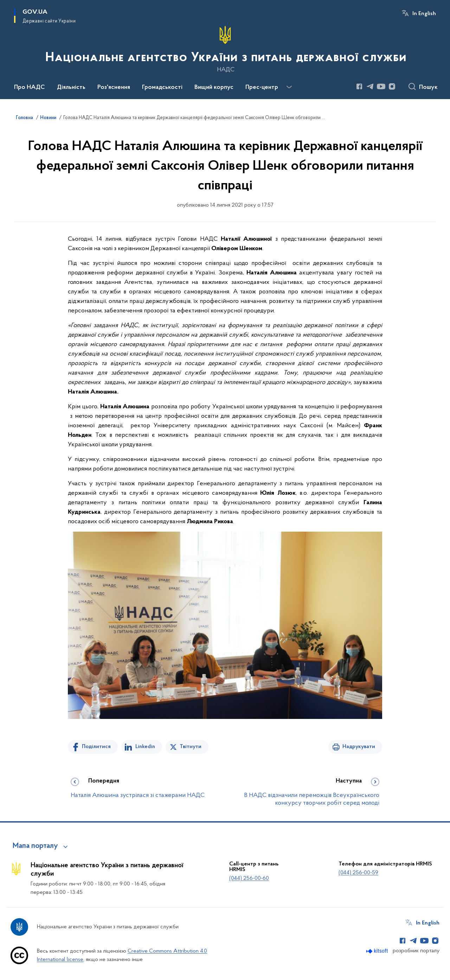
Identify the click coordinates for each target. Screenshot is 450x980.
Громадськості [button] (162, 87)
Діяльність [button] (71, 87)
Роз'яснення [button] (114, 87)
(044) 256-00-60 (249, 878)
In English (424, 14)
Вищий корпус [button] (214, 87)
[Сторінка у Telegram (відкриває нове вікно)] (370, 86)
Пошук (428, 87)
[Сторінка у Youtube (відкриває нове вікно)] (381, 86)
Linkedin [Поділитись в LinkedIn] (145, 747)
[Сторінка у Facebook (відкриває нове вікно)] (359, 86)
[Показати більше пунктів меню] (289, 87)
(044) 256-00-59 (358, 873)
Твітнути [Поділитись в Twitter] (191, 747)
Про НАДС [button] (30, 87)
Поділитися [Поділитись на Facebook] (96, 747)
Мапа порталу (35, 846)
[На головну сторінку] (225, 49)
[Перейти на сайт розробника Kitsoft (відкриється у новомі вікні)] (378, 951)
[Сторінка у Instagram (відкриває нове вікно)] (392, 86)
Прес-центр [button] (262, 87)
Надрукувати (359, 747)
